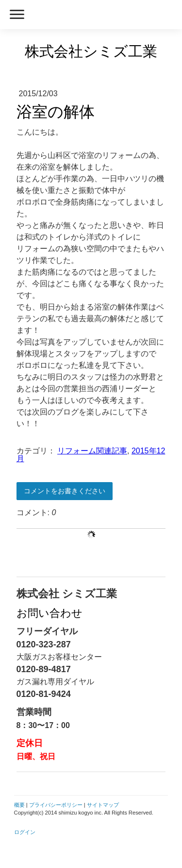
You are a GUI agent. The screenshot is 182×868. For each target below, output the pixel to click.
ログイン (25, 832)
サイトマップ (103, 805)
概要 (19, 805)
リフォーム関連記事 (92, 451)
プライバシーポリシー (56, 805)
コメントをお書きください (65, 491)
